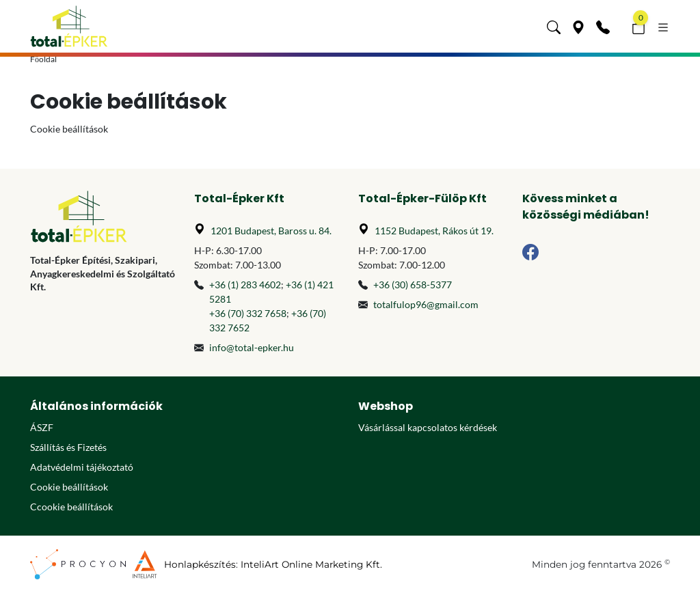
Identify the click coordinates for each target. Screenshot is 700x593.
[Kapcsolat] (603, 26)
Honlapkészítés (200, 564)
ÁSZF (42, 427)
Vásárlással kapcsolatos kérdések (428, 427)
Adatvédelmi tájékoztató (82, 467)
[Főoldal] (69, 26)
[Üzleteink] (578, 26)
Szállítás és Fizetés (68, 447)
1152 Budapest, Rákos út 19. (434, 231)
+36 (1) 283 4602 (245, 285)
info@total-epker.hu (252, 347)
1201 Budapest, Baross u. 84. (271, 231)
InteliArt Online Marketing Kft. (311, 564)
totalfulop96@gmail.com (426, 304)
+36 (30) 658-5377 (413, 285)
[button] (554, 26)
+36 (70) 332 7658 (248, 313)
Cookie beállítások (69, 487)
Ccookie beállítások (71, 507)
